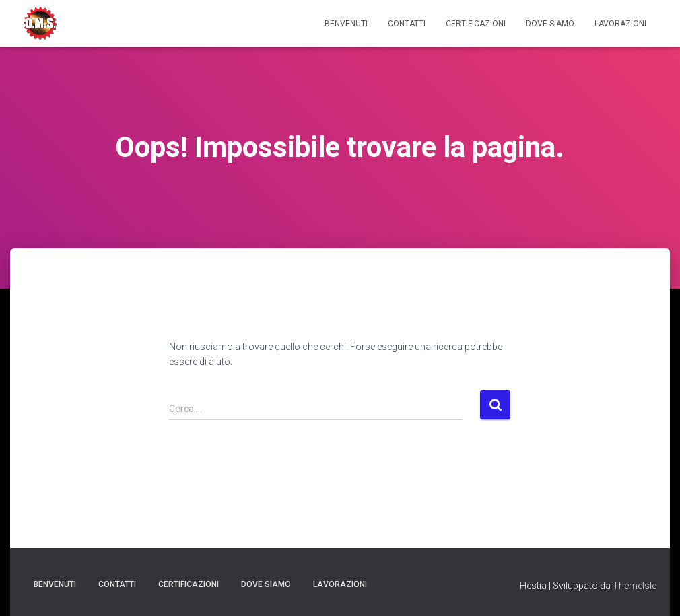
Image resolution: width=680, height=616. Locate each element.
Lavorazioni (620, 24)
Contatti (407, 24)
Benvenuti (346, 24)
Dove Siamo (550, 24)
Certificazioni (476, 24)
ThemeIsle (635, 586)
